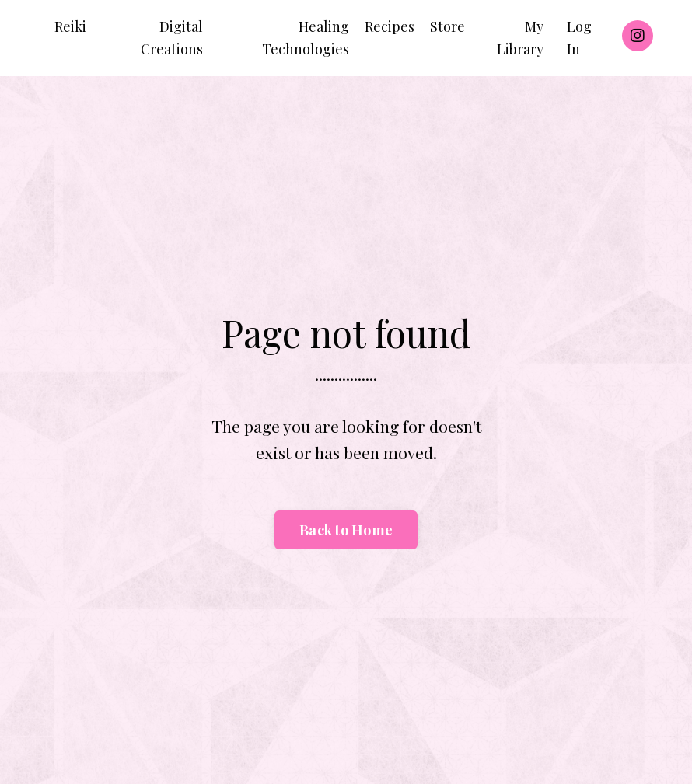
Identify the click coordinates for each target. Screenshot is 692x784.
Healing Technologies (306, 38)
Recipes (390, 26)
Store (447, 26)
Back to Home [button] (346, 530)
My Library (520, 38)
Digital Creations (172, 38)
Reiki (70, 26)
